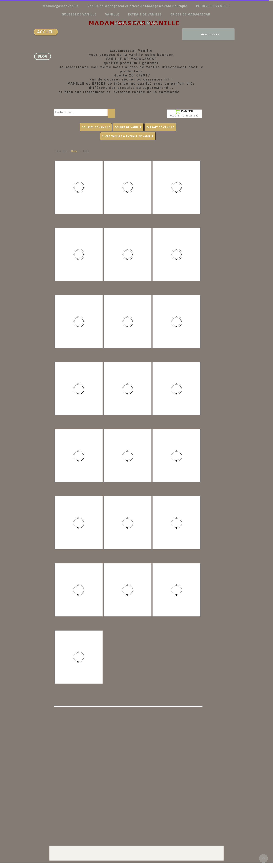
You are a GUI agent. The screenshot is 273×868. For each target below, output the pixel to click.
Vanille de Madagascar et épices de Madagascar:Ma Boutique (137, 6)
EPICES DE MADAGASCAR (190, 14)
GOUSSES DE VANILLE (79, 14)
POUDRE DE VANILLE (213, 6)
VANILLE (112, 14)
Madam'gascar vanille (61, 6)
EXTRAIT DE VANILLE (145, 14)
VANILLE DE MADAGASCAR (136, 23)
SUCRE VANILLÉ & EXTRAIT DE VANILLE (128, 136)
